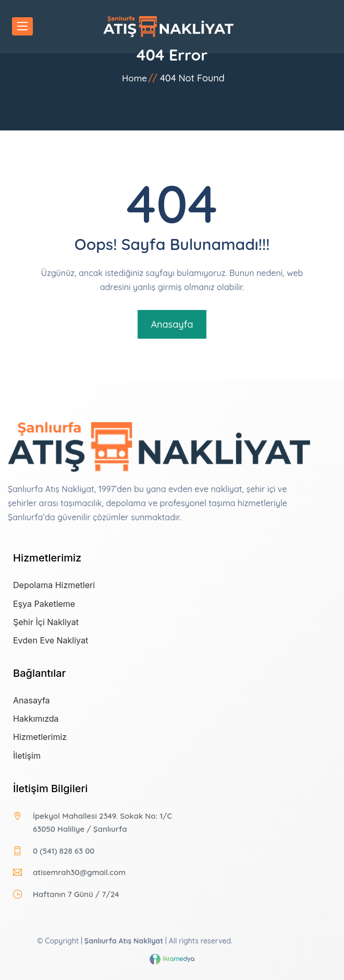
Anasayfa (172, 324)
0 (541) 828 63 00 (64, 851)
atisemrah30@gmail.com (79, 872)
